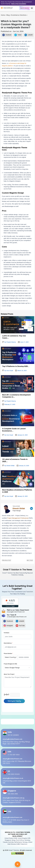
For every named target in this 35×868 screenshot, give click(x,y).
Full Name (7, 633)
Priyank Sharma (11, 342)
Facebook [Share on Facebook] (7, 35)
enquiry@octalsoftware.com (12, 739)
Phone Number (8, 653)
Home (3, 15)
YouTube (20, 626)
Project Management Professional (18, 518)
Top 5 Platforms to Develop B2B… (16, 366)
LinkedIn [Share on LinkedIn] (29, 35)
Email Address (8, 643)
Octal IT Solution (14, 850)
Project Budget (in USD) (10, 664)
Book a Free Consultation (19, 4)
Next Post (30, 560)
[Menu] (32, 8)
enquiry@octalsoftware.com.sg (13, 798)
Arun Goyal (10, 371)
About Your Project (9, 674)
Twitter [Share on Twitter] (18, 35)
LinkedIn (20, 621)
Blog (8, 15)
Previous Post (7, 560)
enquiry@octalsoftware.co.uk (13, 778)
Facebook (8, 621)
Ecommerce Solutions (19, 15)
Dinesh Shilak (10, 466)
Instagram (8, 626)
